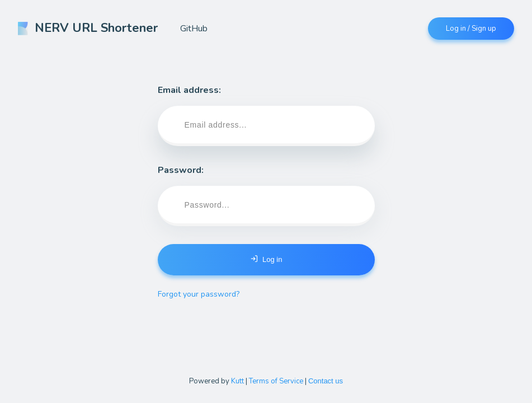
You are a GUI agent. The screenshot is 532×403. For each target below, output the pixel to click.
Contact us (326, 381)
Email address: (266, 115)
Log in (266, 259)
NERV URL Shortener (88, 28)
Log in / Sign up (471, 29)
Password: (266, 195)
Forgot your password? (199, 294)
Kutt (237, 381)
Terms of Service (276, 381)
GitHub (194, 29)
